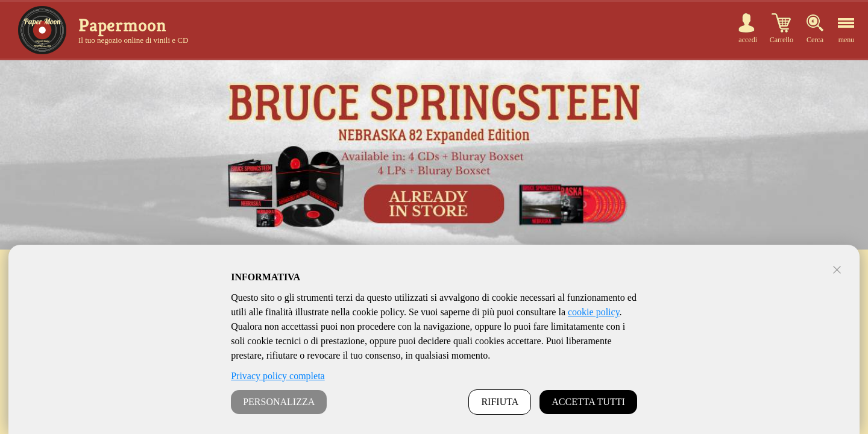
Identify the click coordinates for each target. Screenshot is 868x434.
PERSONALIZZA (279, 402)
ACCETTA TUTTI (588, 402)
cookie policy (594, 312)
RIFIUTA (500, 402)
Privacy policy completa (278, 376)
